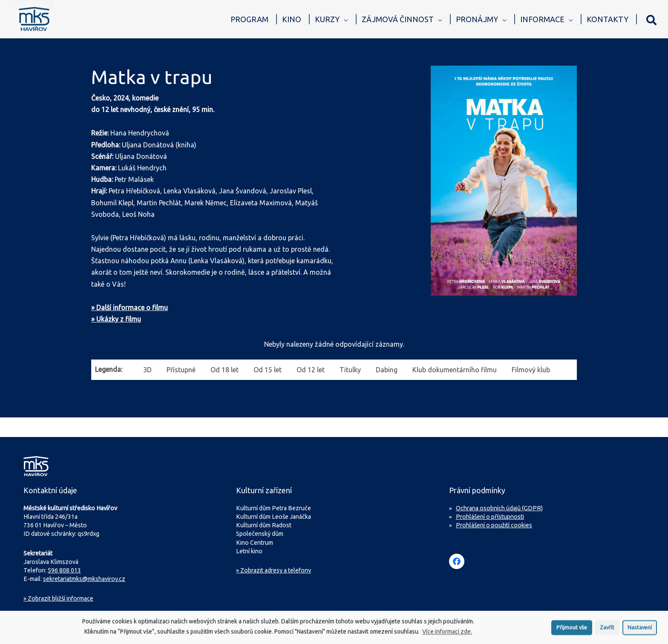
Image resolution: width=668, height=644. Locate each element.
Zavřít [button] (607, 629)
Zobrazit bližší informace (58, 598)
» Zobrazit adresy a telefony (274, 570)
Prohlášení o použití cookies (494, 525)
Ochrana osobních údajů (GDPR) (499, 508)
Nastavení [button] (640, 629)
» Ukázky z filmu (116, 319)
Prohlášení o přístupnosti (490, 517)
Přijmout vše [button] (572, 629)
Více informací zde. (447, 634)
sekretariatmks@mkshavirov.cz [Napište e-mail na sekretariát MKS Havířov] (84, 579)
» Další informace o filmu (130, 308)
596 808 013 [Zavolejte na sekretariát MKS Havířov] (64, 570)
